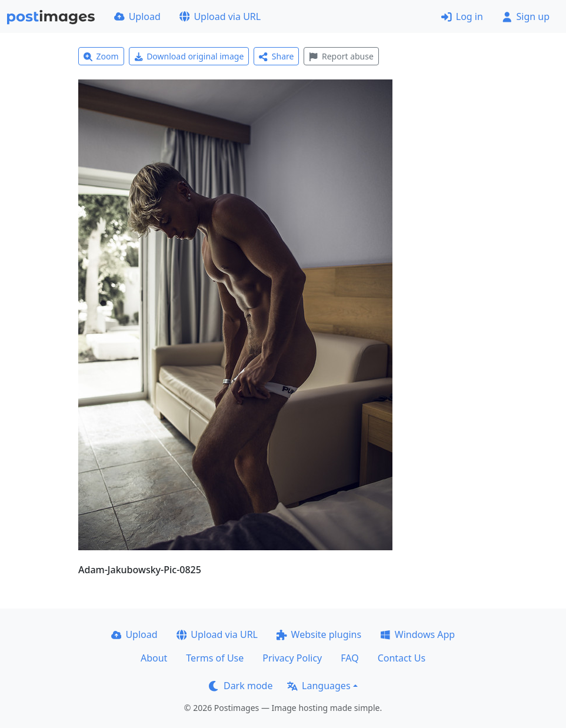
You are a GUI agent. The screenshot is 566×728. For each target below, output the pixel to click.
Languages (319, 686)
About (154, 658)
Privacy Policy (292, 658)
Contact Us (402, 658)
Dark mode (241, 686)
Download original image (189, 56)
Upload (137, 16)
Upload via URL (220, 16)
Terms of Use (215, 658)
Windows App (417, 634)
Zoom (101, 56)
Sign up (526, 16)
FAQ (349, 658)
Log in (462, 16)
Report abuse (341, 56)
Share (276, 56)
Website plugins (319, 634)
